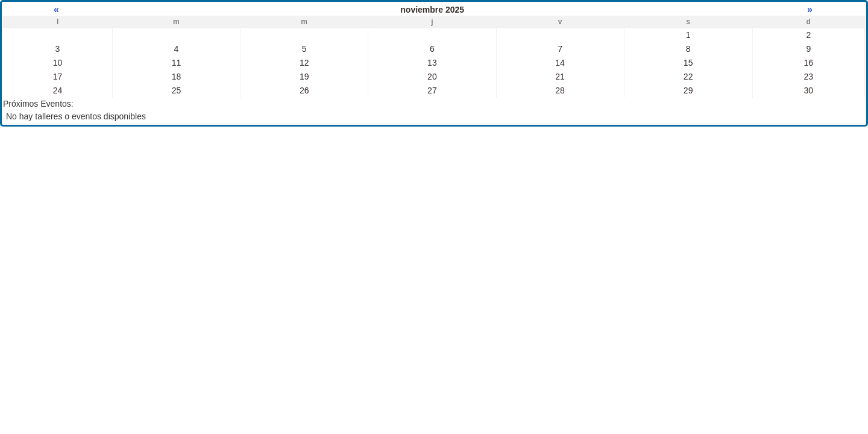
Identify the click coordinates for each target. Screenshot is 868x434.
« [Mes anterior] (58, 9)
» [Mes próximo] (809, 9)
